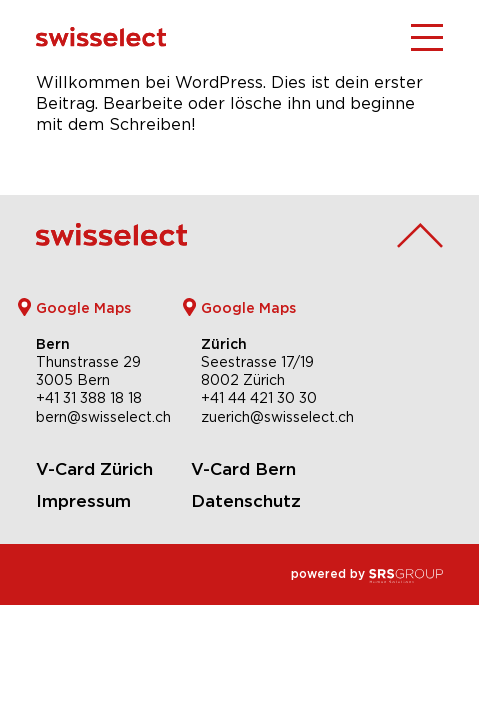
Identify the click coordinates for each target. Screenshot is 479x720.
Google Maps (83, 307)
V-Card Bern (243, 469)
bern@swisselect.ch (103, 417)
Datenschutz (246, 501)
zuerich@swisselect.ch (277, 417)
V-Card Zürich (94, 469)
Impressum (83, 501)
